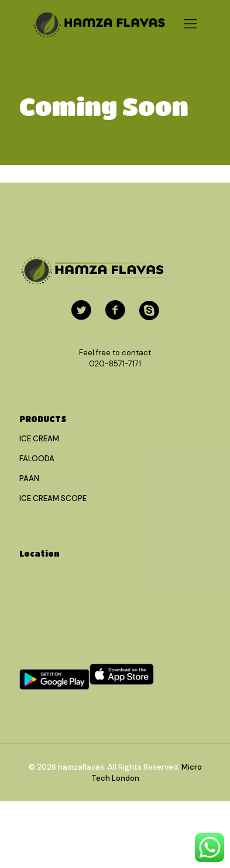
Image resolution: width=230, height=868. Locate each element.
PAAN (29, 478)
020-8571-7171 (115, 364)
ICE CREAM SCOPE (53, 498)
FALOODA (37, 459)
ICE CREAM (39, 439)
